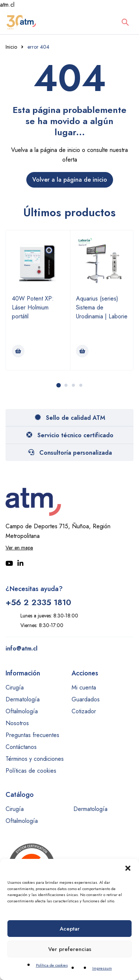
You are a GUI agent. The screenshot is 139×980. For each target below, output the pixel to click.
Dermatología (23, 699)
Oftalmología (22, 711)
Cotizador (84, 711)
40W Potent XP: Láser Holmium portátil (33, 307)
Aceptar (70, 929)
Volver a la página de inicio (70, 180)
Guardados (86, 699)
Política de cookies (52, 965)
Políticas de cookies (31, 771)
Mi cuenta (84, 687)
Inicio (11, 47)
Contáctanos (21, 747)
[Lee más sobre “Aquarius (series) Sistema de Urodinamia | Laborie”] (82, 351)
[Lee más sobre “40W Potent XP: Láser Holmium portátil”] (18, 351)
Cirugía (15, 687)
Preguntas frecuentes (32, 735)
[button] (128, 868)
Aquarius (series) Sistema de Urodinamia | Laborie (102, 307)
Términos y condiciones (35, 759)
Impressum (102, 968)
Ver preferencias (70, 949)
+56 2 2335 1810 (38, 602)
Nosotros (17, 723)
